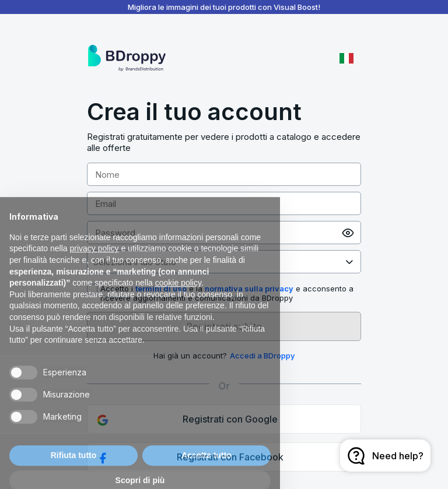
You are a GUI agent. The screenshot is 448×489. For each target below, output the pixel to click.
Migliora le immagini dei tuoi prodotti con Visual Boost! (224, 7)
